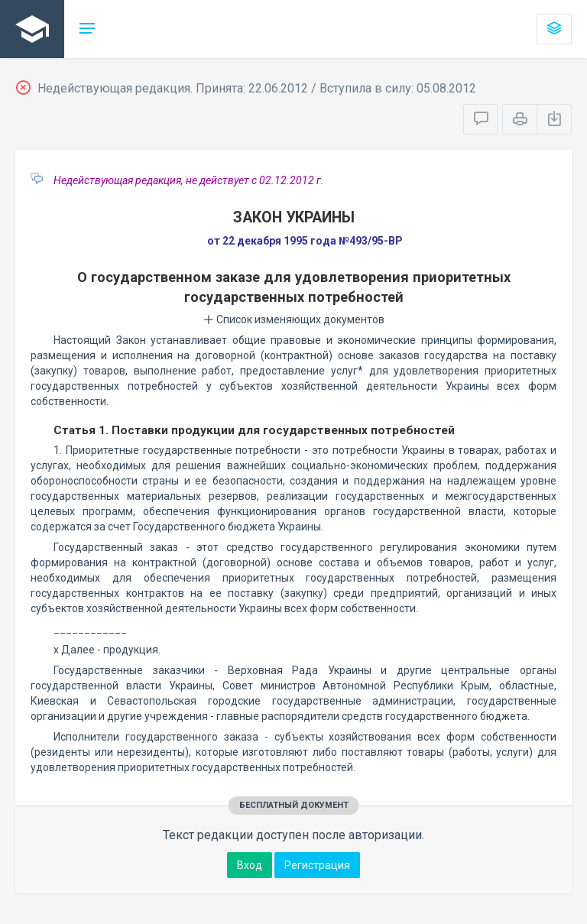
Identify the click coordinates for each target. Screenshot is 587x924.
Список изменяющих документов (294, 319)
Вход (250, 865)
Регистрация (317, 865)
